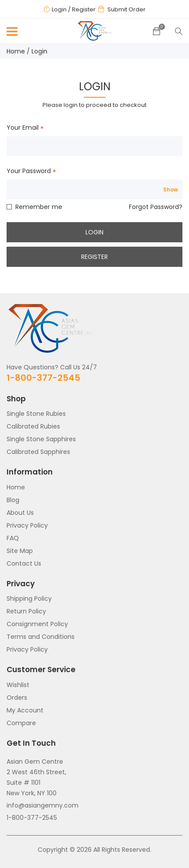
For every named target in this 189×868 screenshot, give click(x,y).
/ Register (82, 9)
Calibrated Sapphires (38, 452)
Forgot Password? (156, 207)
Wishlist (18, 685)
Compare (21, 723)
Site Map (20, 551)
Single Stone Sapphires (41, 439)
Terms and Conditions (41, 637)
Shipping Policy (29, 599)
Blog (13, 500)
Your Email (23, 128)
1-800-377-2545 (43, 378)
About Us (20, 513)
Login (59, 9)
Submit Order (127, 9)
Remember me (39, 207)
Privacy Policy (27, 525)
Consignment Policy (37, 624)
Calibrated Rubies (33, 426)
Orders (17, 698)
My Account (25, 710)
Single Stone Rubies (36, 414)
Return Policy (26, 611)
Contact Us (24, 563)
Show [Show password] (171, 190)
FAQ (13, 538)
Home (16, 51)
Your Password (29, 171)
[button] (11, 34)
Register (94, 257)
